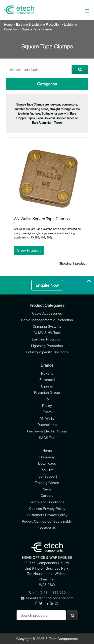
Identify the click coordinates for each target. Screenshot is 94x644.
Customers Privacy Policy (47, 515)
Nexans (47, 373)
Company (47, 457)
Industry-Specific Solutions (47, 352)
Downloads (47, 463)
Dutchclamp (47, 425)
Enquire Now (47, 285)
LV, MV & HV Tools (47, 333)
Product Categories (47, 305)
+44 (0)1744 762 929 (47, 592)
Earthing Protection (47, 339)
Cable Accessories (47, 313)
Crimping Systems (47, 326)
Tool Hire (47, 470)
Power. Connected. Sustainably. (47, 521)
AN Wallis (47, 418)
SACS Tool (47, 438)
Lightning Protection (47, 346)
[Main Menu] (81, 10)
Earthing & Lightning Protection (38, 24)
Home (8, 24)
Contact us (47, 528)
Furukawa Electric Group (47, 431)
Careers (47, 495)
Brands (47, 365)
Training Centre (47, 483)
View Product (29, 250)
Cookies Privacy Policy (47, 508)
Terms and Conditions (47, 502)
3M (47, 399)
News (47, 489)
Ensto (47, 412)
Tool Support (47, 476)
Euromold (47, 380)
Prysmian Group (47, 392)
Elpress (47, 386)
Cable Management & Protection (47, 320)
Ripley (47, 405)
